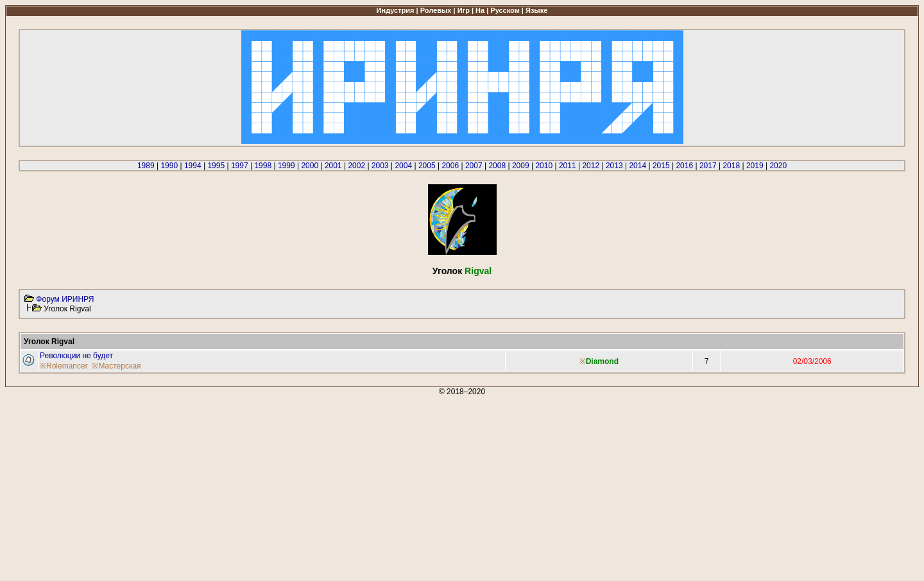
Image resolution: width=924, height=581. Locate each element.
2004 (403, 166)
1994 (193, 166)
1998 (263, 166)
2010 (544, 166)
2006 (450, 166)
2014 (637, 166)
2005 (427, 166)
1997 (240, 166)
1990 (169, 166)
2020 (778, 166)
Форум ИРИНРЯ (65, 299)
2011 (568, 166)
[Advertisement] (390, 486)
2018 (731, 166)
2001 (333, 166)
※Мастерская (116, 366)
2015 (661, 166)
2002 (356, 166)
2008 (497, 166)
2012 (591, 166)
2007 (474, 166)
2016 (684, 166)
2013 (614, 166)
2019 (755, 166)
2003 (380, 166)
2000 (310, 166)
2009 (521, 166)
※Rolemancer (64, 366)
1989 (146, 166)
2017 (708, 166)
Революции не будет (76, 356)
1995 (216, 166)
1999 (287, 166)
